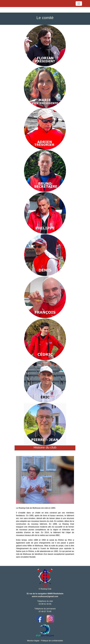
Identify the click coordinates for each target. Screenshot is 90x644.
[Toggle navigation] (79, 4)
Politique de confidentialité (52, 641)
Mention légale (33, 641)
